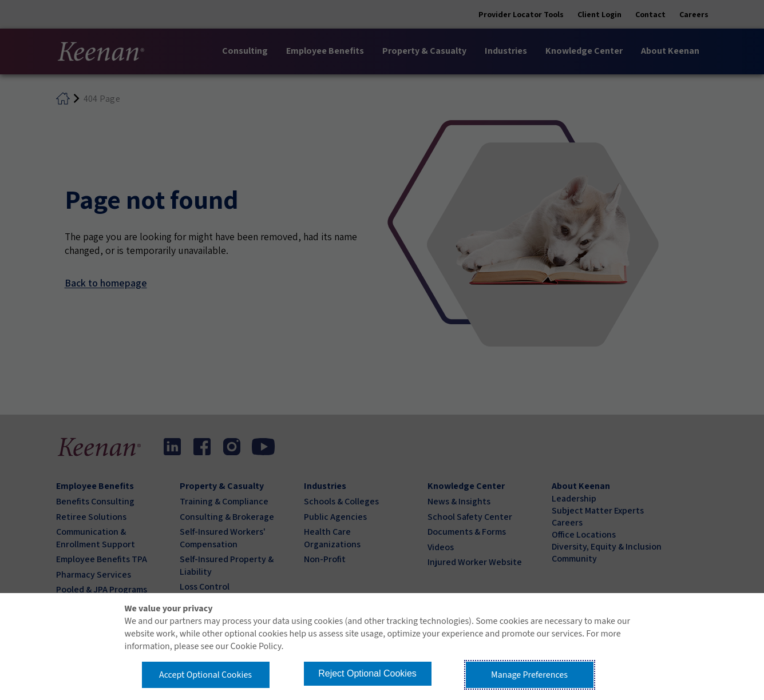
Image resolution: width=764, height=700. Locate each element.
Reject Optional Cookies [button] (367, 673)
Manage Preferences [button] (529, 675)
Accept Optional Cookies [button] (205, 675)
